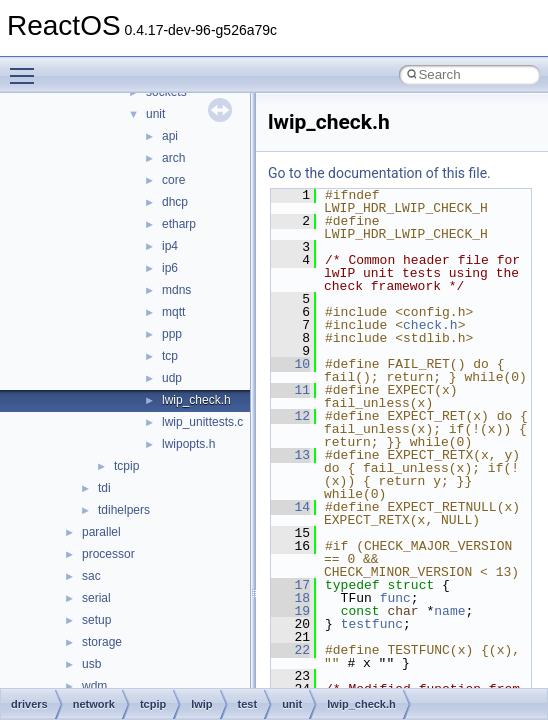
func (395, 598)
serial (96, 598)
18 (290, 598)
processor (108, 554)
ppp (172, 334)
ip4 (170, 246)
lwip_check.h (196, 400)
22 (290, 650)
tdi (104, 488)
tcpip (126, 466)
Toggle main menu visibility (27, 67)
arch (173, 158)
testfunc (372, 624)
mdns (176, 290)
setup (96, 620)
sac (91, 576)
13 (290, 455)
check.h (430, 325)
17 (290, 585)
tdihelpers (124, 510)
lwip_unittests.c (202, 422)
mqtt (173, 312)
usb (91, 664)
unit (155, 114)
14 (290, 507)
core (173, 180)
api (170, 136)
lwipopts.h (188, 444)
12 (290, 416)
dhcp (175, 202)
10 (290, 364)
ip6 (170, 268)
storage (102, 642)
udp (172, 378)
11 (290, 390)
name (449, 611)
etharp (179, 224)
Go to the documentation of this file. (379, 173)
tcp (170, 356)
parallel (101, 532)
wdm (94, 686)
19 (290, 611)
